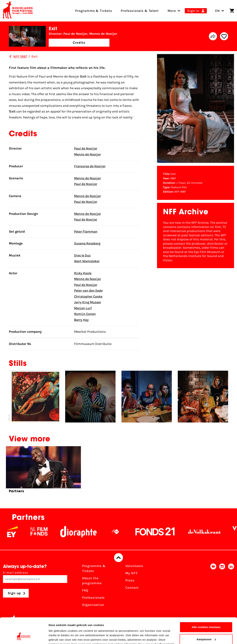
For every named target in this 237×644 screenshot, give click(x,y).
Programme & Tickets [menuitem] (94, 11)
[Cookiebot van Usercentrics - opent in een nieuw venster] (24, 637)
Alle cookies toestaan (206, 605)
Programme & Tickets (94, 568)
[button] (218, 398)
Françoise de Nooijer (90, 166)
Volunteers (134, 566)
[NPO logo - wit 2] (120, 532)
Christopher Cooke (88, 296)
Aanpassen (206, 617)
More (172, 11)
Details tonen (57, 637)
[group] (43, 471)
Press (130, 580)
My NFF (131, 573)
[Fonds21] (160, 532)
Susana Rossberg (87, 243)
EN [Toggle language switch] (220, 11)
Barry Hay (81, 320)
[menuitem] (172, 11)
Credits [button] (79, 43)
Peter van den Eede (88, 291)
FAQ (85, 590)
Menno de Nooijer (87, 154)
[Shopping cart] (232, 11)
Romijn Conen (85, 314)
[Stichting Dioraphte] (83, 532)
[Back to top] (118, 558)
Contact (132, 588)
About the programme (92, 581)
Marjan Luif (83, 308)
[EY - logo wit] (17, 532)
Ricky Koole (83, 273)
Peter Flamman (86, 232)
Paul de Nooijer (86, 148)
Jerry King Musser (88, 302)
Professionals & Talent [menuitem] (140, 11)
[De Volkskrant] (209, 532)
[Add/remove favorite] (224, 36)
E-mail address (35, 577)
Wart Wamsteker (87, 261)
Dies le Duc (82, 255)
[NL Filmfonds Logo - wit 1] (44, 532)
